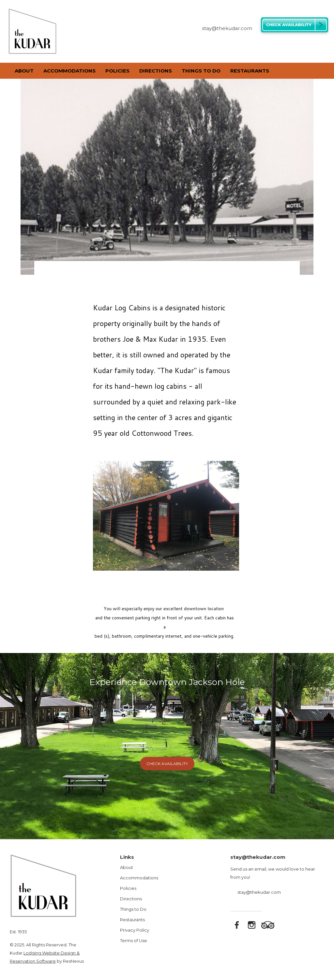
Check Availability (167, 764)
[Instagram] (302, 45)
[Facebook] (293, 45)
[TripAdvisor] (311, 45)
